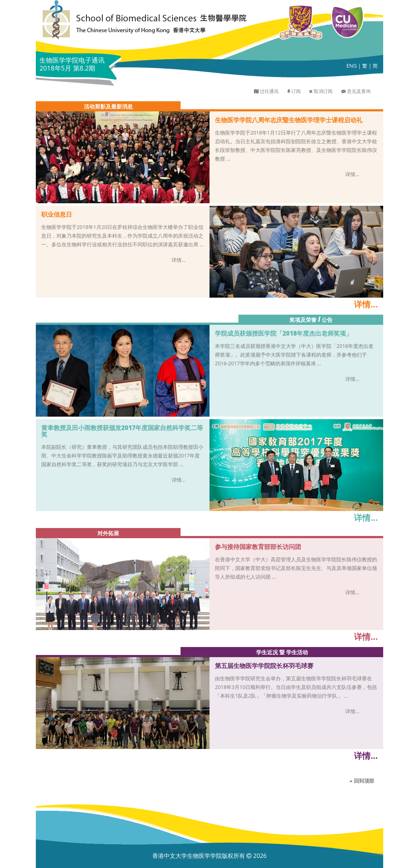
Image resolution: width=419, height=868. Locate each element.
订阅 (296, 91)
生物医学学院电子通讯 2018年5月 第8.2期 (72, 64)
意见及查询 (359, 91)
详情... (352, 174)
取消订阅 (323, 91)
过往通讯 (269, 91)
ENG (352, 66)
